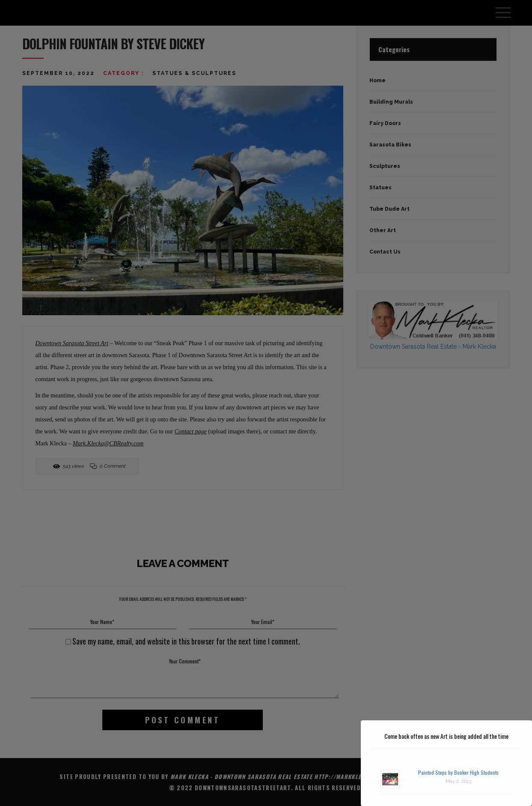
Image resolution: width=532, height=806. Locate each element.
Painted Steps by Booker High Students (458, 772)
